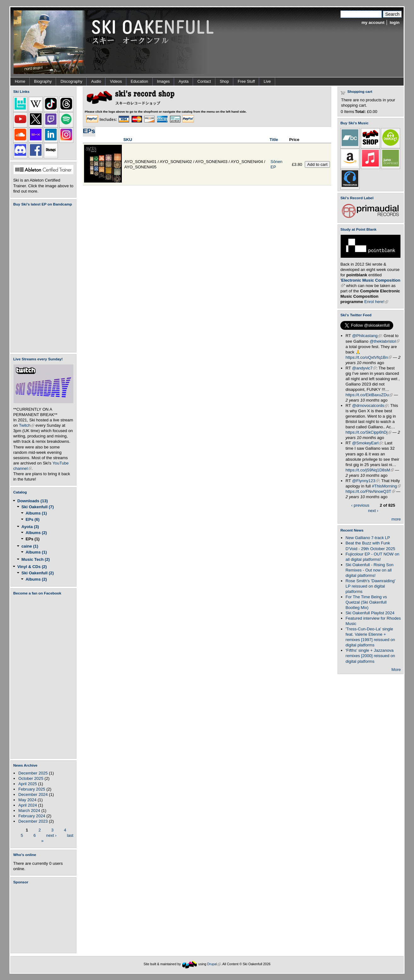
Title (274, 140)
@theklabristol (385, 341)
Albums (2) (36, 533)
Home (20, 82)
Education (139, 82)
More (396, 670)
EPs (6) (32, 519)
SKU (128, 140)
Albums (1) (36, 513)
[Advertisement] (45, 919)
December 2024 (33, 794)
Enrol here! (376, 302)
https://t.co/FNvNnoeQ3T (370, 491)
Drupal (214, 964)
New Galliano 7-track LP (368, 538)
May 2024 (27, 800)
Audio (96, 82)
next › (51, 835)
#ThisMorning (386, 486)
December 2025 (33, 773)
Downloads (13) (33, 501)
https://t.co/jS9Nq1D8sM (370, 470)
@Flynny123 (366, 481)
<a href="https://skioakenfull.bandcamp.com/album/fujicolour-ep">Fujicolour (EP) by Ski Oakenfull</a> (42, 279)
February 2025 (32, 789)
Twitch (27, 425)
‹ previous (360, 505)
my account (373, 23)
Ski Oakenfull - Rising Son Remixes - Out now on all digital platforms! (370, 570)
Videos (116, 82)
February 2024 (32, 816)
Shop (224, 82)
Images (164, 82)
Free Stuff (246, 82)
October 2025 (31, 778)
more (396, 519)
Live (267, 82)
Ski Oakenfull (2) (38, 573)
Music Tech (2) (36, 559)
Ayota (184, 82)
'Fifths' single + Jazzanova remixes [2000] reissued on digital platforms (370, 656)
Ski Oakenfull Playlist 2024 (370, 613)
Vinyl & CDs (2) (32, 567)
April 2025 (28, 784)
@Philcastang (367, 336)
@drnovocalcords (370, 406)
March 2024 (29, 811)
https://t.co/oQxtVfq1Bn (369, 357)
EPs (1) (32, 539)
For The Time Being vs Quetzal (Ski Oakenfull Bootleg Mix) (366, 602)
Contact (204, 82)
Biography (43, 82)
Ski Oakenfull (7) (38, 507)
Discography (71, 82)
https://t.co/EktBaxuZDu (369, 395)
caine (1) (30, 546)
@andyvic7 (364, 368)
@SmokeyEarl (367, 443)
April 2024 (28, 805)
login (395, 23)
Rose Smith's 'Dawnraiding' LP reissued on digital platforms (371, 586)
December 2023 (33, 821)
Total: (360, 112)
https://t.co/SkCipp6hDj (369, 432)
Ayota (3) (30, 527)
